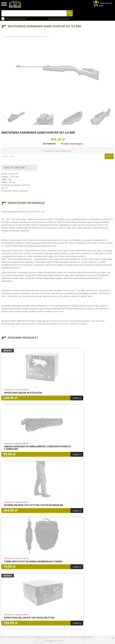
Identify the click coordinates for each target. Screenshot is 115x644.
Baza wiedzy (36, 597)
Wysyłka (34, 603)
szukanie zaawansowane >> (60, 19)
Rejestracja (54, 603)
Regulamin (35, 607)
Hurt (51, 597)
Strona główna (8, 36)
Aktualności (35, 600)
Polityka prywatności (55, 611)
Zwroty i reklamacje (35, 611)
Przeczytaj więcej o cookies (54, 641)
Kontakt (34, 616)
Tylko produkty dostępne (13, 19)
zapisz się (105, 604)
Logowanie (54, 600)
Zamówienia (55, 607)
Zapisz (109, 156)
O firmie (34, 594)
